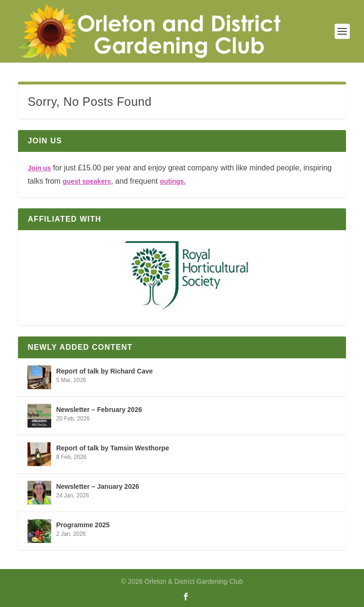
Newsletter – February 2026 (99, 410)
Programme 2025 (83, 525)
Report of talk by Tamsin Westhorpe (112, 448)
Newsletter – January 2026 (97, 486)
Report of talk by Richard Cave (104, 371)
